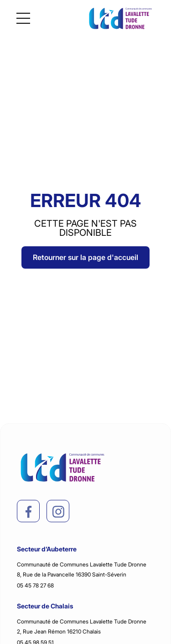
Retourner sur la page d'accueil (85, 257)
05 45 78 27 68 (35, 585)
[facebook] (29, 512)
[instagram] (58, 512)
